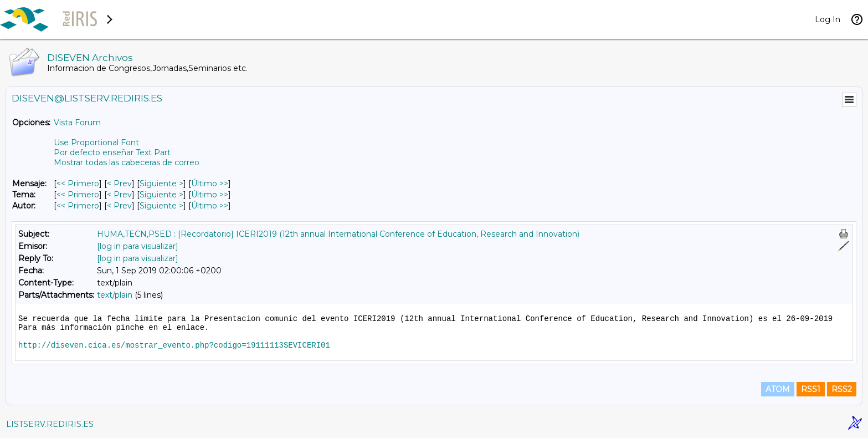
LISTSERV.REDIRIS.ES (50, 424)
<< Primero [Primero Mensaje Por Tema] (78, 195)
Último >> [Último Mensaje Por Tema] (210, 195)
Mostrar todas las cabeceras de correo (127, 162)
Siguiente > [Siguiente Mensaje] (161, 184)
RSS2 (842, 389)
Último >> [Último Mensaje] (210, 184)
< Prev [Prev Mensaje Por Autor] (119, 206)
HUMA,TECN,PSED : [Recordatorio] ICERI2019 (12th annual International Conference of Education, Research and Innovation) (338, 234)
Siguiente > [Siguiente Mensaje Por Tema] (161, 195)
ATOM (778, 389)
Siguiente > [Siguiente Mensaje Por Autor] (161, 206)
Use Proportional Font (96, 142)
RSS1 (811, 389)
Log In (828, 19)
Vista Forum (77, 123)
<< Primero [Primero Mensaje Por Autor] (78, 206)
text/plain (115, 295)
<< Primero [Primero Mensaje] (78, 184)
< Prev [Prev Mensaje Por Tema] (119, 195)
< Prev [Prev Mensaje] (119, 184)
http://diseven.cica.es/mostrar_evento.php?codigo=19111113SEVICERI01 (174, 345)
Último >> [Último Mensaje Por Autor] (210, 206)
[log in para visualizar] (138, 246)
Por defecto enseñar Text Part (112, 152)
